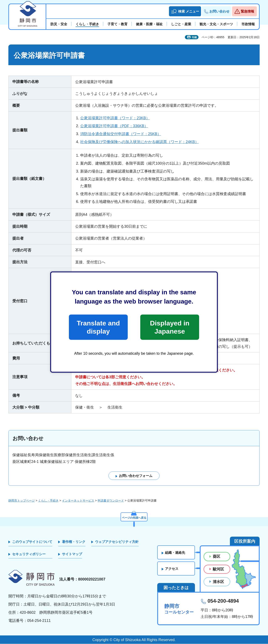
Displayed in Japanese (170, 327)
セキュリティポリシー (29, 554)
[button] (185, 11)
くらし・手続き (48, 500)
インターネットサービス (78, 500)
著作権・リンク (74, 542)
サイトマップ (72, 554)
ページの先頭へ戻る (134, 517)
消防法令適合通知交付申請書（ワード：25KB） (121, 134)
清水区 (218, 582)
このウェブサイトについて (32, 542)
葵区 (216, 557)
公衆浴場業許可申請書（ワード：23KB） (115, 118)
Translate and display (98, 327)
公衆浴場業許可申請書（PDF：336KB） (114, 126)
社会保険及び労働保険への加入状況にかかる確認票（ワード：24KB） (139, 142)
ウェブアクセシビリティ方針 (117, 542)
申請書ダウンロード (111, 500)
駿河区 (218, 569)
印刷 (194, 37)
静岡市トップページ (22, 500)
